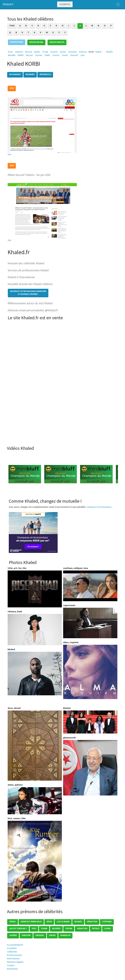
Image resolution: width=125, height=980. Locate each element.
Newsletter (12, 969)
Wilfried (56, 928)
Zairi (83, 55)
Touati (65, 55)
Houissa (83, 52)
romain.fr (65, 935)
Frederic (40, 935)
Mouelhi (12, 55)
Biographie (15, 74)
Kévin (49, 922)
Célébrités (65, 4)
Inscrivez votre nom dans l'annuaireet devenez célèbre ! (28, 293)
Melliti (21, 55)
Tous (12, 26)
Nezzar (29, 55)
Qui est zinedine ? (18, 928)
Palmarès (30, 74)
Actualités (12, 948)
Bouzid (29, 52)
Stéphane (107, 922)
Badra (37, 52)
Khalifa (109, 52)
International (13, 958)
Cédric (13, 922)
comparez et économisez (99, 507)
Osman (39, 55)
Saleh (47, 55)
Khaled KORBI (17, 42)
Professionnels (14, 955)
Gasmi (63, 52)
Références (45, 74)
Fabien (52, 935)
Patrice (96, 928)
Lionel (108, 928)
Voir (10, 154)
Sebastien (82, 928)
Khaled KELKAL (36, 42)
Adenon (19, 52)
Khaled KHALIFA (57, 42)
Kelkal (98, 52)
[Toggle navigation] (118, 4)
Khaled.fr (8, 4)
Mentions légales (15, 962)
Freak (45, 52)
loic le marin (63, 922)
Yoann (44, 928)
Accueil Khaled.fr (15, 945)
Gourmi (54, 52)
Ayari (10, 52)
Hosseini (73, 52)
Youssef (74, 55)
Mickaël (78, 922)
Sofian (69, 928)
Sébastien (92, 922)
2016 (12, 88)
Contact (11, 965)
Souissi (56, 55)
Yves (34, 928)
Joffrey (13, 935)
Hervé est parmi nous (31, 922)
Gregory (26, 935)
